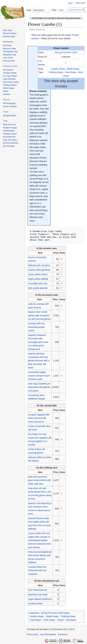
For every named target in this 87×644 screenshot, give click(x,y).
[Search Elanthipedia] (77, 10)
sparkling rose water (38, 594)
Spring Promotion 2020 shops (55, 613)
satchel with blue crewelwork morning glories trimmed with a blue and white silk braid (39, 361)
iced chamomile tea (38, 590)
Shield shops (73, 69)
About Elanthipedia (48, 634)
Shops (61, 620)
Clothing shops (56, 72)
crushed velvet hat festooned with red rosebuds (37, 570)
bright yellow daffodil (38, 279)
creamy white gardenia (39, 270)
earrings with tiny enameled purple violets (36, 327)
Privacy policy (33, 634)
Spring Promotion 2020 (66, 52)
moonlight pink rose (38, 283)
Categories (34, 613)
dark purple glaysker (38, 288)
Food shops (71, 72)
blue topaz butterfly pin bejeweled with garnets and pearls (39, 387)
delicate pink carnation (39, 265)
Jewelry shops (58, 69)
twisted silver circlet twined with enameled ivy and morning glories (40, 315)
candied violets (36, 604)
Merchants (71, 620)
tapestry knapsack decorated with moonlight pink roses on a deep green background (38, 342)
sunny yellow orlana (38, 274)
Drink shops (49, 620)
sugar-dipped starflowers (40, 599)
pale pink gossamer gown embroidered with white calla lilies (40, 480)
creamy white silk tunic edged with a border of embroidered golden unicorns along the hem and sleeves (40, 540)
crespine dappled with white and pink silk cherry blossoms (39, 418)
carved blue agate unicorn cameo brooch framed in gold (39, 376)
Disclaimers (63, 634)
